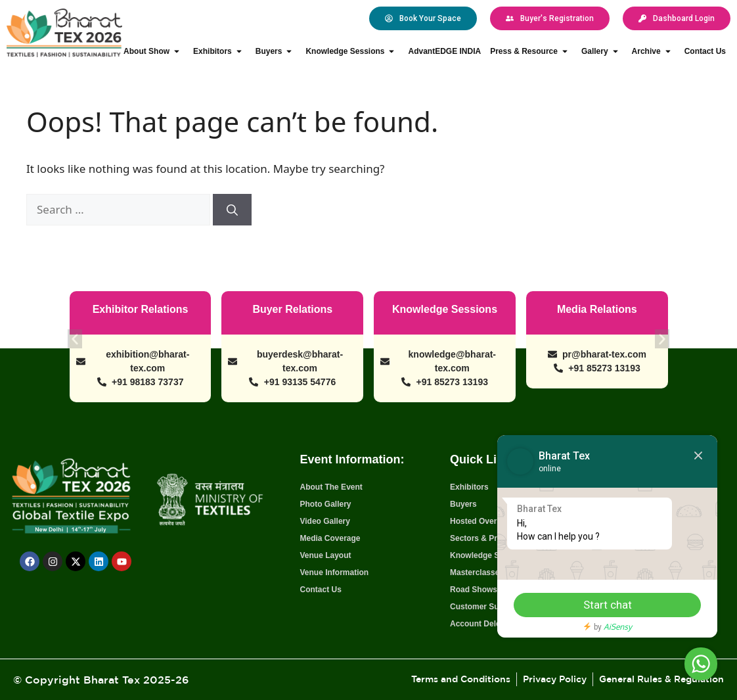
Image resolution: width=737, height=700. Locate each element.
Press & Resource (531, 51)
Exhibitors (220, 51)
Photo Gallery (325, 504)
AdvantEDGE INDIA (444, 51)
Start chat (602, 605)
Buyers (276, 51)
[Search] (232, 210)
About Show (154, 51)
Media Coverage (330, 538)
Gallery (602, 51)
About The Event (331, 487)
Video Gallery (324, 521)
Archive (654, 51)
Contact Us (705, 51)
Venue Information (334, 572)
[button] (76, 337)
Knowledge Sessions (352, 51)
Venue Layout (325, 555)
